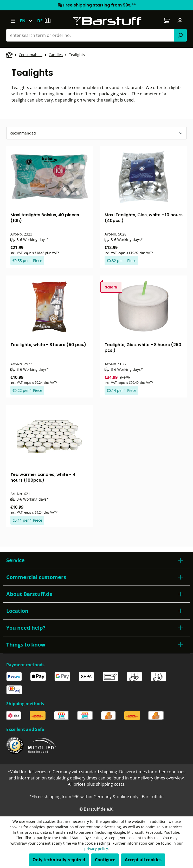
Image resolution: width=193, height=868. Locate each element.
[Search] (180, 35)
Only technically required (59, 860)
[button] (96, 560)
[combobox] (90, 35)
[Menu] (13, 21)
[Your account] (180, 21)
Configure (105, 860)
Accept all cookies (143, 860)
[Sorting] (96, 133)
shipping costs (110, 784)
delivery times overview (161, 778)
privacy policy (96, 849)
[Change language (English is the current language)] (28, 21)
